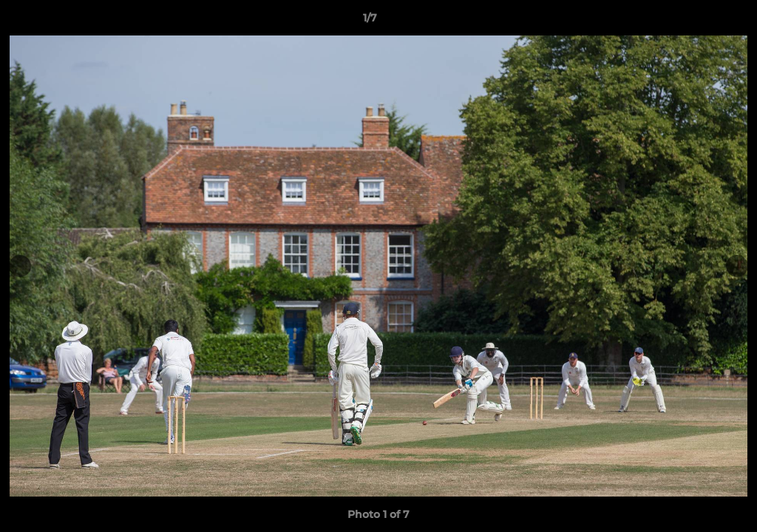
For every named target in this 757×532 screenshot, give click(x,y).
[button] (695, 21)
